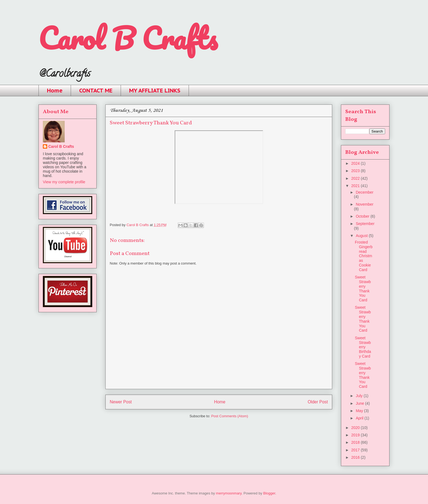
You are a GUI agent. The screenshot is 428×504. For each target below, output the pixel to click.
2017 (356, 450)
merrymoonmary (229, 493)
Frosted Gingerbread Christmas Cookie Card (364, 256)
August (362, 236)
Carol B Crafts (128, 38)
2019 (356, 435)
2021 (356, 186)
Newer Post (121, 402)
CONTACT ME (96, 91)
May (360, 411)
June (360, 403)
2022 (356, 178)
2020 (356, 428)
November (365, 204)
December (365, 192)
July (360, 396)
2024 (356, 163)
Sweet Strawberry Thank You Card (363, 289)
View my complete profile (64, 182)
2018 (356, 442)
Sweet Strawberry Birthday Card (363, 347)
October (363, 216)
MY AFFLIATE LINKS (155, 91)
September (365, 224)
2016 (356, 457)
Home (55, 91)
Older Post (318, 402)
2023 (356, 171)
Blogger (269, 493)
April (360, 418)
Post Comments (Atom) (230, 416)
